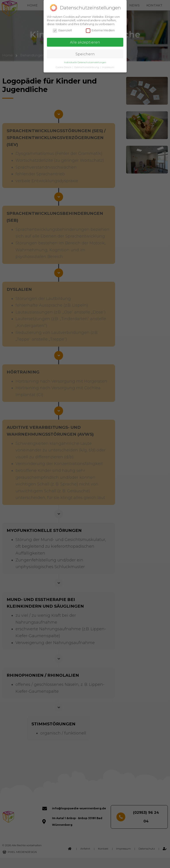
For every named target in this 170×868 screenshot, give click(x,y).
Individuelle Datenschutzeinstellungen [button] (85, 62)
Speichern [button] (85, 54)
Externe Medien (100, 30)
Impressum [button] (108, 67)
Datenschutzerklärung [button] (87, 67)
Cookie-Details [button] (64, 67)
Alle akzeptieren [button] (85, 42)
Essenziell (62, 30)
